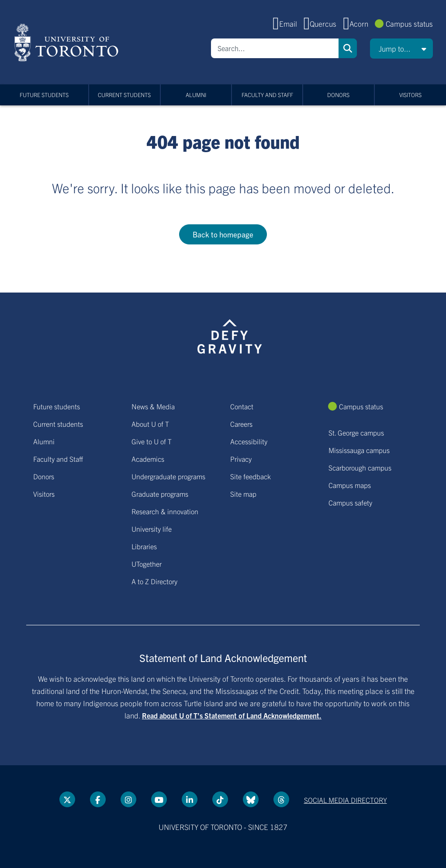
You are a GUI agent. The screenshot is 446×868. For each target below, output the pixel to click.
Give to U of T (152, 441)
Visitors (410, 95)
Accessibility (249, 441)
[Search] (275, 48)
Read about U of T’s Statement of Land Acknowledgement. (232, 715)
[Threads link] (281, 799)
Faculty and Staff (267, 95)
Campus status (409, 23)
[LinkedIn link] (190, 799)
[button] (401, 49)
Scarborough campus (360, 467)
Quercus (323, 23)
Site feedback (251, 476)
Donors (338, 95)
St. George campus (356, 432)
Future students (44, 95)
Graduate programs (160, 494)
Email (288, 23)
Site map (243, 494)
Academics (148, 459)
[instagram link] (128, 799)
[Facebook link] (98, 799)
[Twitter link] (67, 799)
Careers (241, 424)
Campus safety (350, 502)
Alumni (196, 95)
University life (152, 529)
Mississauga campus (359, 450)
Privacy (241, 459)
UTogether (147, 564)
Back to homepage (223, 234)
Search (348, 48)
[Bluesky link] (251, 799)
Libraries (144, 546)
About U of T (150, 424)
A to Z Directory (154, 581)
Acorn (359, 23)
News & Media (153, 406)
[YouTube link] (159, 799)
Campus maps (350, 485)
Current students (124, 95)
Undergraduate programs (168, 476)
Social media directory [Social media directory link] (346, 800)
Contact (242, 406)
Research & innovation (165, 511)
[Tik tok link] (220, 799)
